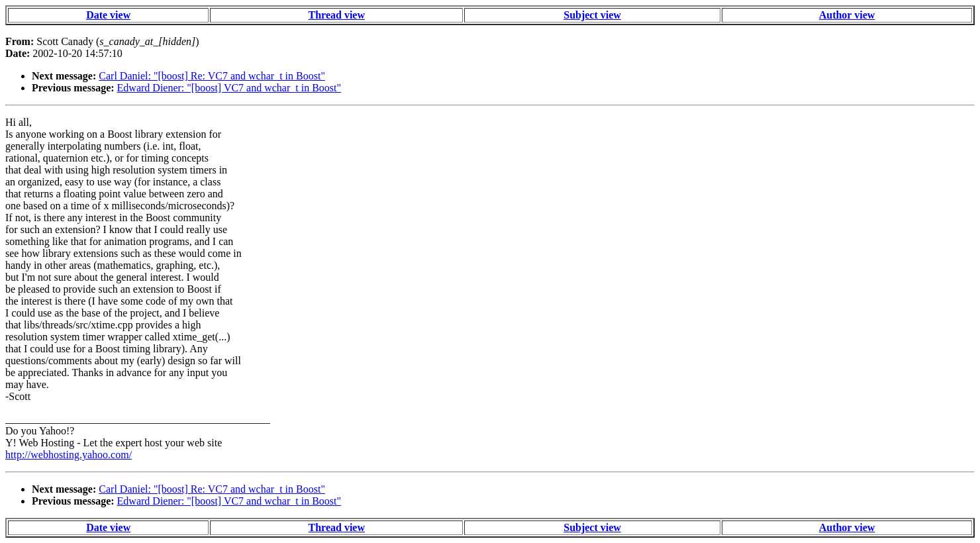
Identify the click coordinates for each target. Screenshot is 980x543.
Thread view (337, 15)
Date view (108, 15)
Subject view (592, 15)
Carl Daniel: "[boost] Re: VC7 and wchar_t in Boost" (212, 76)
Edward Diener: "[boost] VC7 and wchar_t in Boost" (229, 88)
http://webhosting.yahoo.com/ (69, 455)
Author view (847, 15)
